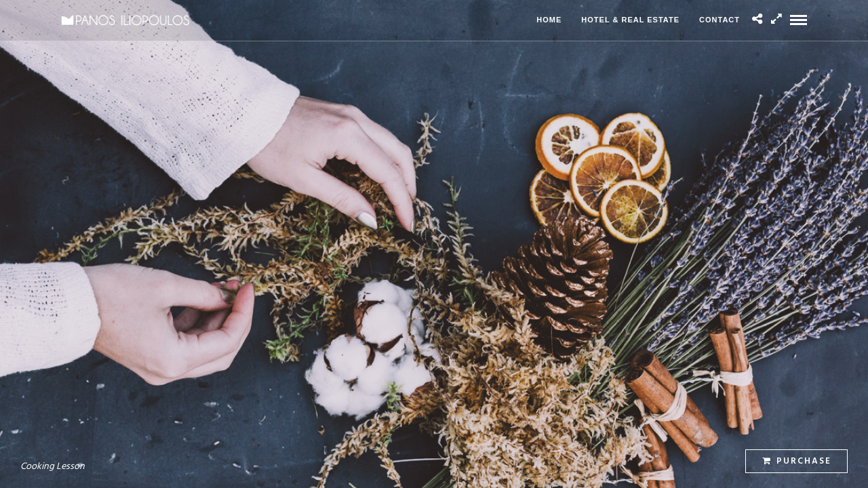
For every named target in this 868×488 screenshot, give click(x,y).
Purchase (797, 461)
